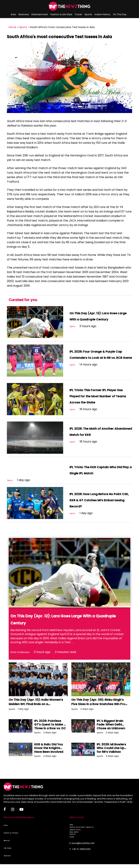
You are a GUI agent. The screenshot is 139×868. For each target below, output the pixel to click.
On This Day (120, 14)
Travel (78, 14)
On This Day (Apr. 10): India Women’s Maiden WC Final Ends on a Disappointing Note (37, 710)
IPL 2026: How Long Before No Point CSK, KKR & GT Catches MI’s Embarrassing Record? (100, 506)
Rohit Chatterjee (22, 658)
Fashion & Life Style (61, 14)
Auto (13, 14)
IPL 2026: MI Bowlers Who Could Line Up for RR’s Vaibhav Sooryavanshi (111, 756)
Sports (88, 14)
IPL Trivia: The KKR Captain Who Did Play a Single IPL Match (97, 473)
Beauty (7, 847)
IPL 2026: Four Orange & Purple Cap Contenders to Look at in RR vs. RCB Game (98, 357)
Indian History (103, 14)
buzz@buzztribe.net (83, 849)
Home (12, 27)
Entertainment (40, 14)
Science (7, 862)
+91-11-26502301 (81, 855)
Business (24, 14)
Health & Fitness (11, 839)
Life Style (8, 854)
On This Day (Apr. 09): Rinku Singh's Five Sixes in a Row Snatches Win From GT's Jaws (98, 710)
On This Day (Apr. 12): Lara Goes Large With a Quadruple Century (100, 319)
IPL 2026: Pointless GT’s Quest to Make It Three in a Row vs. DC (50, 731)
